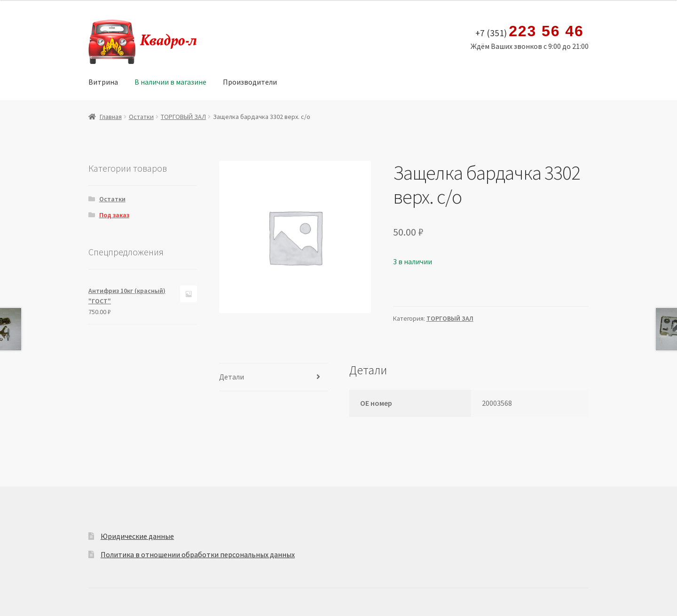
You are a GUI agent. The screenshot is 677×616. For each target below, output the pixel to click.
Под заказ (114, 215)
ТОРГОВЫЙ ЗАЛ (183, 117)
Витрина (103, 82)
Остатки (141, 117)
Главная (111, 117)
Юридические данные (137, 536)
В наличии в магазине (170, 82)
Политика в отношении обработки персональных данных (198, 554)
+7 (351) (530, 32)
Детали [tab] (232, 377)
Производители (250, 82)
